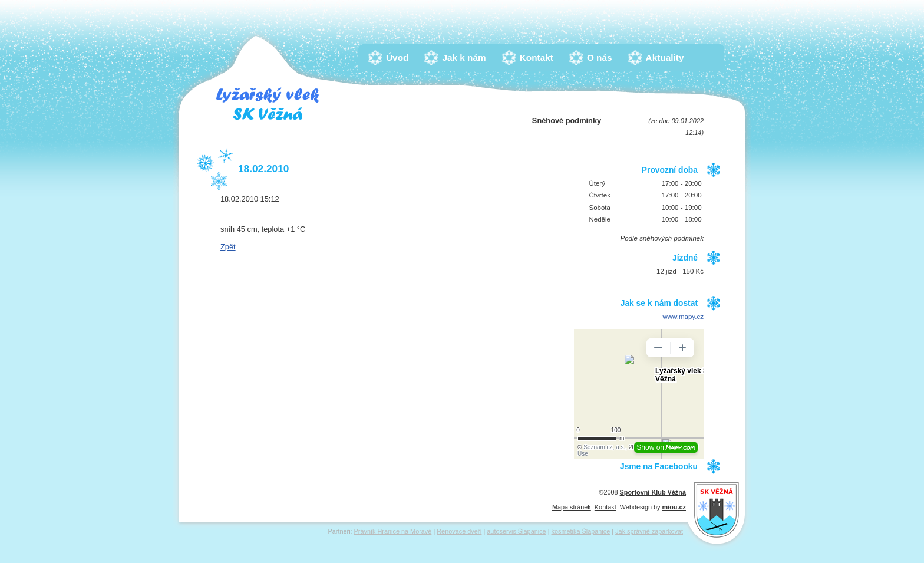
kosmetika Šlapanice (581, 531)
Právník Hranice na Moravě (393, 531)
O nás (603, 57)
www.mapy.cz (683, 317)
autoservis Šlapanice (516, 531)
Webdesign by (653, 507)
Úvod (400, 57)
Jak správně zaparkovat (649, 531)
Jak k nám (467, 57)
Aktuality (668, 57)
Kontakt (539, 57)
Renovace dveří (459, 531)
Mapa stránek (572, 507)
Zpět (228, 247)
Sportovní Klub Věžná (653, 492)
